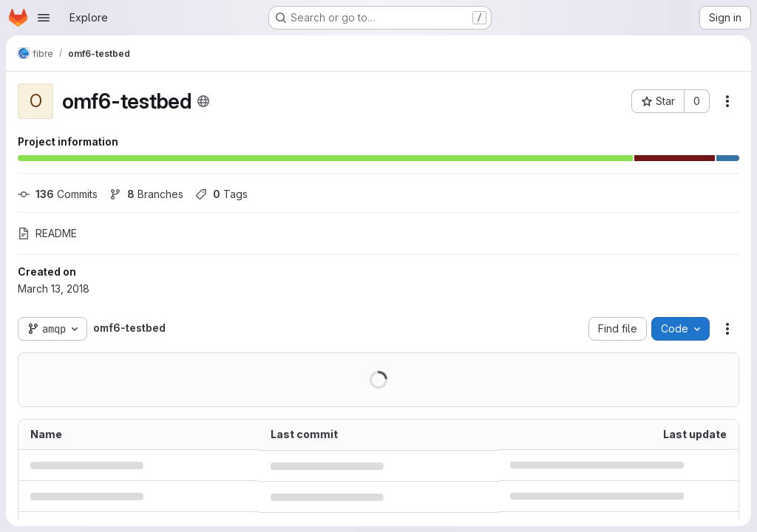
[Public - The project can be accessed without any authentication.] (203, 101)
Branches (146, 194)
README (47, 233)
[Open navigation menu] (44, 18)
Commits (58, 194)
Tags (221, 194)
